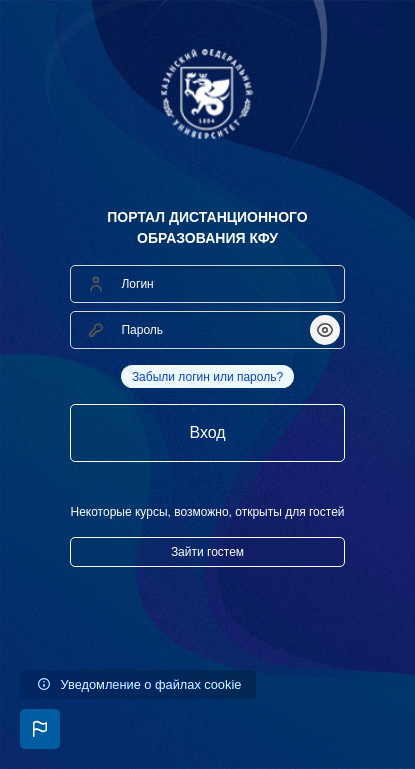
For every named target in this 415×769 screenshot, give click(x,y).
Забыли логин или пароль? (207, 377)
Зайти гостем (207, 552)
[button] (40, 729)
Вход (207, 432)
